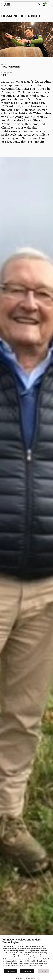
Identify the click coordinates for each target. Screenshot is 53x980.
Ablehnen (43, 971)
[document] (26, 953)
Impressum (19, 978)
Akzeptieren (11, 971)
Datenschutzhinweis (31, 978)
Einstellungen (27, 971)
